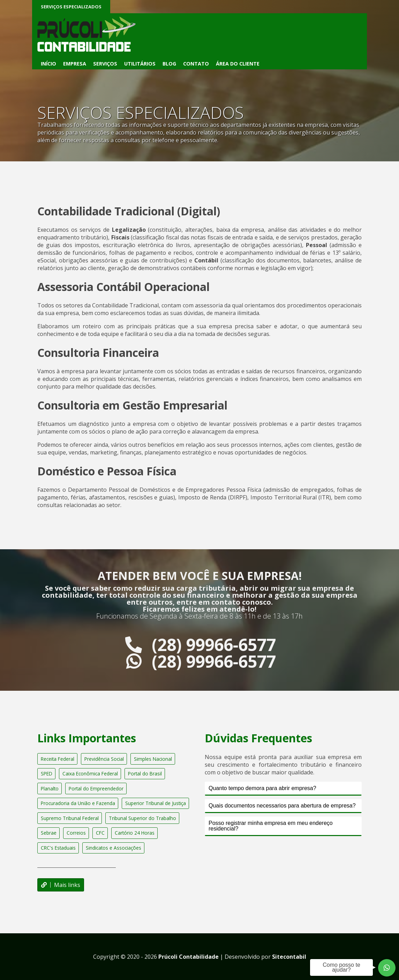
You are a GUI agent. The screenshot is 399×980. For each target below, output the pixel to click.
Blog (169, 64)
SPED (47, 774)
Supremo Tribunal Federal (70, 818)
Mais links (61, 885)
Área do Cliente (238, 64)
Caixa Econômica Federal (90, 774)
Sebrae (49, 833)
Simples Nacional (153, 759)
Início (48, 64)
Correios (76, 833)
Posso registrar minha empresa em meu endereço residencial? (271, 826)
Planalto (50, 788)
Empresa (75, 64)
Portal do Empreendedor (96, 788)
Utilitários (140, 64)
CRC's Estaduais (58, 848)
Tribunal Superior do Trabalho (142, 818)
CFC (100, 833)
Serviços (105, 64)
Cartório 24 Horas (135, 833)
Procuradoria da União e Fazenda (78, 803)
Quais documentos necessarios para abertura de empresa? (282, 806)
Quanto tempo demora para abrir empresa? (262, 788)
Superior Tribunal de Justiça (156, 803)
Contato (196, 64)
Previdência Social (104, 759)
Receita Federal (58, 759)
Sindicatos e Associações (114, 848)
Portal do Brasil (145, 774)
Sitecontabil (289, 957)
